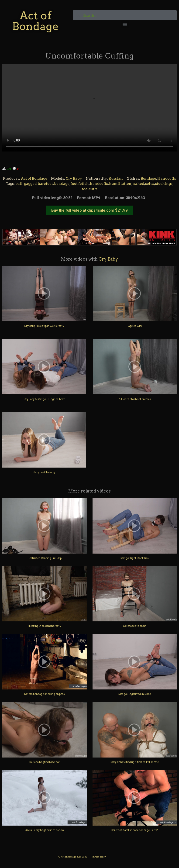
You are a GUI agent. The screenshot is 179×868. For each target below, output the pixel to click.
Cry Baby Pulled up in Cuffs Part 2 (44, 326)
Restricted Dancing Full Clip (45, 558)
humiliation (120, 184)
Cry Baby (74, 179)
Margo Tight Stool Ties (134, 558)
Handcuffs (167, 179)
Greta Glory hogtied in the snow (44, 830)
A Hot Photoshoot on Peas (135, 399)
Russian (116, 179)
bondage (62, 184)
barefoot (45, 184)
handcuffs (99, 184)
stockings (164, 184)
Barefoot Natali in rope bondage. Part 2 (134, 830)
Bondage (148, 179)
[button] (125, 24)
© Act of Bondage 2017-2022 (73, 857)
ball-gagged (26, 184)
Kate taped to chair (134, 626)
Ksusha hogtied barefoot (44, 762)
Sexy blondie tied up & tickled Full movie (135, 762)
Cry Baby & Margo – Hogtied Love (44, 399)
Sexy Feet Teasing (44, 472)
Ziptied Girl (135, 326)
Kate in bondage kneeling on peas (44, 694)
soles (150, 184)
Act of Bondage (35, 21)
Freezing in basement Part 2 (45, 626)
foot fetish (80, 184)
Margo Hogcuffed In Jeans (135, 694)
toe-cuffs (90, 189)
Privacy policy (99, 857)
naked (138, 184)
